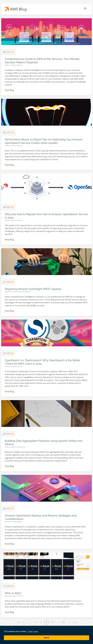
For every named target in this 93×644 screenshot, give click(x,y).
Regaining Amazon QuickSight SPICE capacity (33, 289)
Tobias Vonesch (17, 596)
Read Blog (9, 90)
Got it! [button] (46, 638)
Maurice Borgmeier (19, 447)
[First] (18, 622)
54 (64, 622)
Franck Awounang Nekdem (21, 292)
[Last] (75, 622)
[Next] (69, 622)
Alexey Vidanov (17, 65)
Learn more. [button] (33, 631)
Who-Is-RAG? (13, 593)
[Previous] (24, 622)
